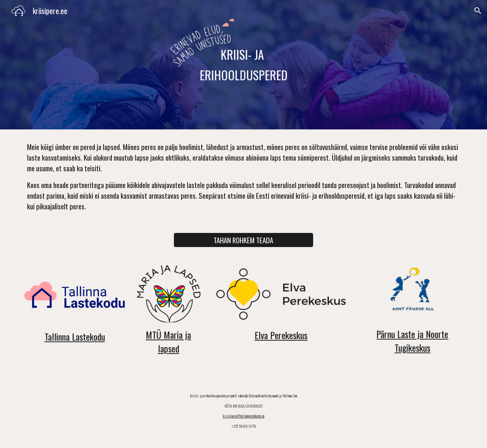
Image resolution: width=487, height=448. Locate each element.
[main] (243, 65)
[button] (478, 11)
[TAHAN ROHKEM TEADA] (243, 240)
